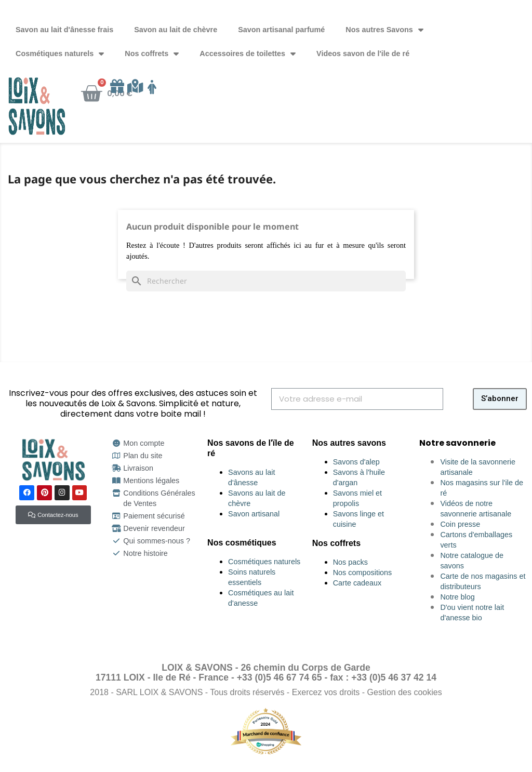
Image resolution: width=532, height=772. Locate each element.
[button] (53, 515)
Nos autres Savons (384, 30)
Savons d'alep (356, 462)
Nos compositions (363, 573)
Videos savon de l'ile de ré (363, 54)
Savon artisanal (254, 514)
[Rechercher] (266, 281)
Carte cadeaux (357, 583)
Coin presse (460, 524)
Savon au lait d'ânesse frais (64, 30)
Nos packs (350, 562)
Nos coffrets (152, 54)
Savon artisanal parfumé (281, 30)
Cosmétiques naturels (60, 54)
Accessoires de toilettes (248, 54)
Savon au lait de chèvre (176, 30)
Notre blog (457, 597)
